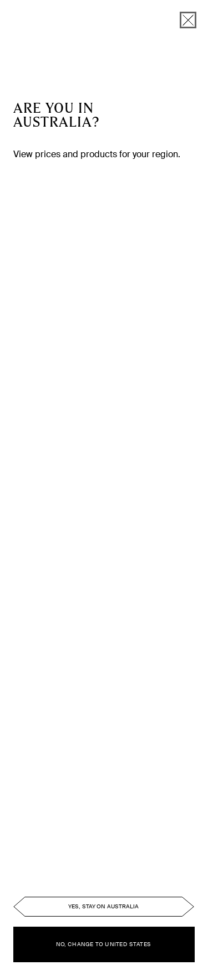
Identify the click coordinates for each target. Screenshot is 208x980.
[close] (188, 20)
